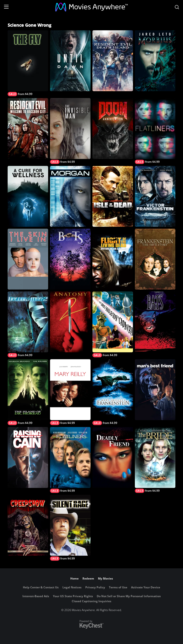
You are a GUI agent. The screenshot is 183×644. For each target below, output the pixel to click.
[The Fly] (28, 63)
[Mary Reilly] (70, 392)
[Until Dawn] (70, 61)
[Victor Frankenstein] (155, 196)
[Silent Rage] (70, 528)
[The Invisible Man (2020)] (70, 131)
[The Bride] (155, 460)
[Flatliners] (155, 131)
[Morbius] (155, 61)
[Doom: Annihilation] (113, 129)
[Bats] (155, 322)
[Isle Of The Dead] (113, 196)
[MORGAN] (70, 196)
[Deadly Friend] (113, 457)
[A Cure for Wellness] (28, 196)
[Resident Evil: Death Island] (113, 61)
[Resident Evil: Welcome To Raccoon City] (28, 129)
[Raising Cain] (28, 457)
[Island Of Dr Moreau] (28, 392)
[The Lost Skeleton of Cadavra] (113, 324)
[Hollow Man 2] (28, 324)
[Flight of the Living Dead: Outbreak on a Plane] (113, 259)
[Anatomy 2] (70, 322)
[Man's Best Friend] (155, 390)
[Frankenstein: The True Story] (155, 259)
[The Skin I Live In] (28, 259)
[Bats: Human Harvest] (70, 259)
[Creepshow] (28, 525)
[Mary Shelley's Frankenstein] (113, 392)
